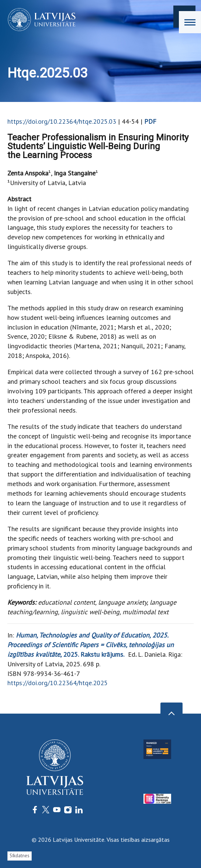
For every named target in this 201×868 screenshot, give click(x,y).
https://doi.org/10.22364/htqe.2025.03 (62, 121)
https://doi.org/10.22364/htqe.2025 (58, 683)
